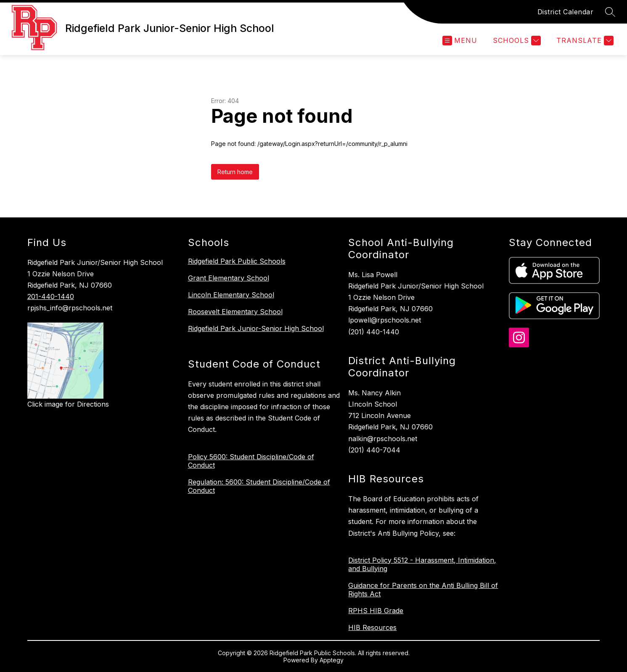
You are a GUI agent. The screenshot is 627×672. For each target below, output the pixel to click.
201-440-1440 (51, 296)
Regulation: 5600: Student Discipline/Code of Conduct (259, 486)
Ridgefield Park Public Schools (237, 261)
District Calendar (566, 12)
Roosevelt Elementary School (235, 312)
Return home (235, 172)
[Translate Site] (584, 41)
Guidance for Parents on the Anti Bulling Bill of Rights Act (423, 590)
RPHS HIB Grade (376, 611)
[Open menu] (460, 41)
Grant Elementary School (229, 278)
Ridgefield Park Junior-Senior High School (256, 328)
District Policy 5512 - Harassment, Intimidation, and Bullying (422, 564)
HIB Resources (372, 627)
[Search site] (610, 12)
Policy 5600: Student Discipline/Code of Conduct (251, 461)
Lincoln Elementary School (231, 295)
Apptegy (332, 660)
